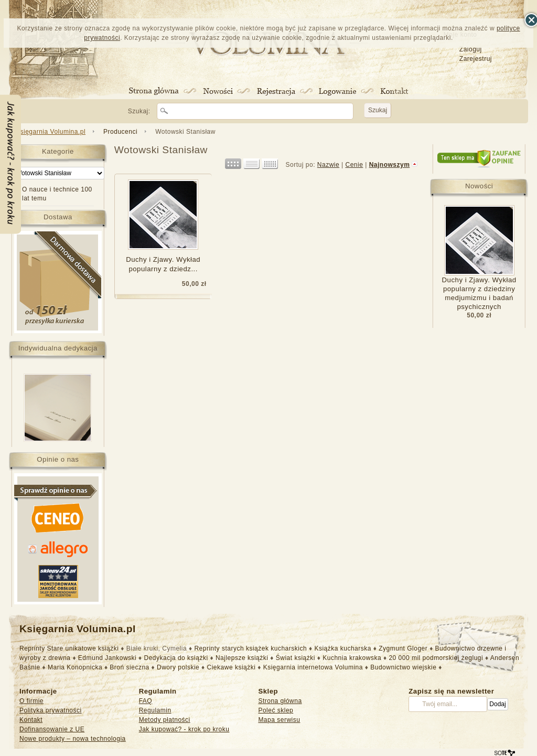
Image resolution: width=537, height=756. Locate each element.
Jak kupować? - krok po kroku (184, 729)
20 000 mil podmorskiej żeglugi (436, 658)
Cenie (354, 165)
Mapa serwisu (279, 720)
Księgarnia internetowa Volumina (313, 667)
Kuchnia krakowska (352, 658)
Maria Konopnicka (75, 667)
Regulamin (155, 710)
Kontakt (31, 720)
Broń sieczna (129, 667)
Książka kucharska (343, 648)
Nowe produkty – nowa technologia (73, 739)
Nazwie (328, 165)
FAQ (146, 701)
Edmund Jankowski (107, 658)
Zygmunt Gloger (403, 648)
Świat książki (296, 658)
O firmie (31, 701)
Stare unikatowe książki (83, 648)
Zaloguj (471, 49)
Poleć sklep (276, 710)
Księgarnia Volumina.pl (51, 132)
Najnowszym (390, 165)
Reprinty (32, 648)
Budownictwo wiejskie (403, 667)
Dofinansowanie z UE (52, 729)
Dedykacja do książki (176, 658)
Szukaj (378, 110)
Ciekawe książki (232, 667)
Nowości (479, 186)
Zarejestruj (476, 59)
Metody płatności (165, 720)
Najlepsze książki (242, 658)
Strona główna (280, 701)
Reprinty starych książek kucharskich (250, 648)
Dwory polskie (178, 667)
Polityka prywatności (51, 710)
